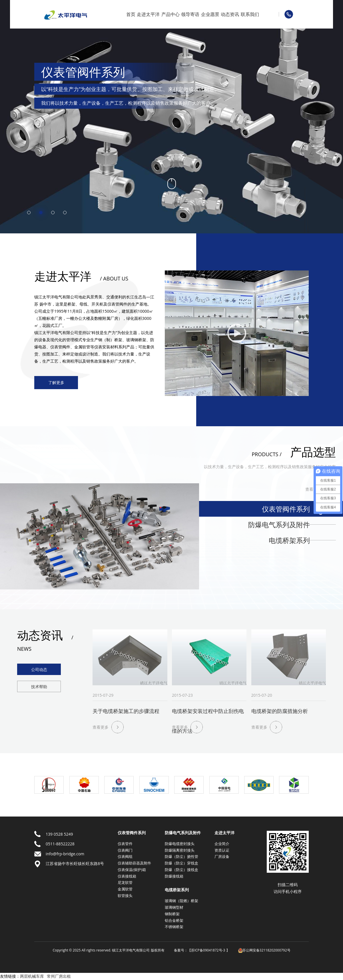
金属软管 (125, 889)
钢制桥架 (172, 914)
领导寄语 (190, 14)
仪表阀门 (125, 850)
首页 (131, 14)
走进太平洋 (148, 14)
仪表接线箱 (127, 876)
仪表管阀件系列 (286, 509)
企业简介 (222, 844)
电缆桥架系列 (289, 540)
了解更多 (56, 382)
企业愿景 (210, 14)
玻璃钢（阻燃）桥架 (181, 901)
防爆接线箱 (174, 876)
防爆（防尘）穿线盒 (181, 863)
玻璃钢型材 (174, 907)
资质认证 (222, 850)
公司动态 (39, 669)
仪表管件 (125, 844)
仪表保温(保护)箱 (132, 870)
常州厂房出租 (59, 976)
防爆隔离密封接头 (180, 850)
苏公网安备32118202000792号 (264, 950)
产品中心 (171, 14)
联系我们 (250, 14)
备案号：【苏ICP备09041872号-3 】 (202, 950)
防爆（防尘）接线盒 (181, 870)
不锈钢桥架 (174, 927)
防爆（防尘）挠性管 (181, 856)
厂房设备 (222, 856)
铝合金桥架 (174, 920)
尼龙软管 (125, 882)
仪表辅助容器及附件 (134, 863)
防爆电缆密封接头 (180, 844)
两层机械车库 (32, 976)
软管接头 (125, 896)
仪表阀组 (125, 856)
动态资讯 (230, 14)
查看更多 (313, 489)
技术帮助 (39, 687)
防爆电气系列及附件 (279, 525)
